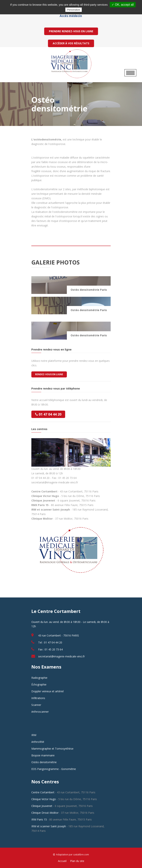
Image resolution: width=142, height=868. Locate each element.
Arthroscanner (40, 712)
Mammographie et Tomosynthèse (52, 749)
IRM (34, 735)
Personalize (74, 10)
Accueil (62, 861)
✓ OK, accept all (123, 5)
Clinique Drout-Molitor (45, 813)
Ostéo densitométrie (44, 762)
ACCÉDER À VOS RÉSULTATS (71, 43)
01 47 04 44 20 (48, 414)
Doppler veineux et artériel (47, 691)
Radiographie (39, 678)
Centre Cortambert (43, 792)
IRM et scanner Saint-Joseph (49, 826)
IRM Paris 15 (39, 819)
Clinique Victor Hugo (44, 799)
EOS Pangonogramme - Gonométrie (54, 769)
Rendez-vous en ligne (49, 374)
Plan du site (77, 861)
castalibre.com (81, 855)
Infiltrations (38, 698)
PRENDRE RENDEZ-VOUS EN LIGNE (71, 31)
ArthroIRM (38, 742)
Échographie (39, 684)
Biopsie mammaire (43, 755)
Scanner (36, 705)
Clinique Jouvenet (42, 806)
